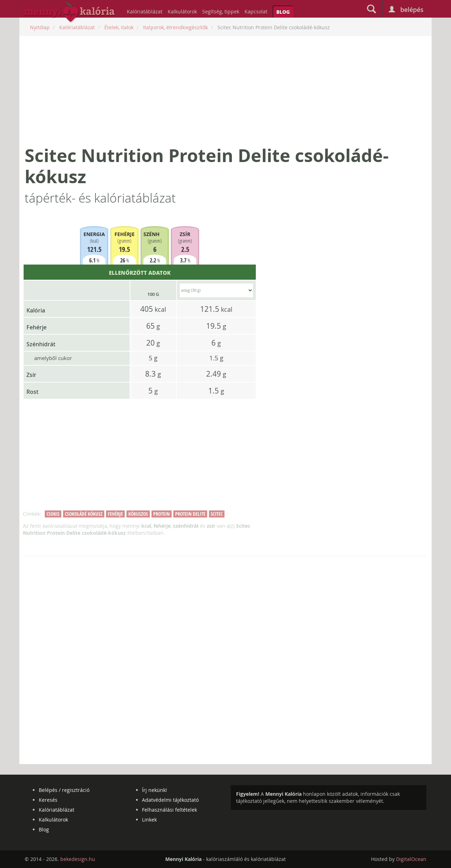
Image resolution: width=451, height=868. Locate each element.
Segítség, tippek (221, 11)
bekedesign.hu (78, 859)
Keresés (48, 800)
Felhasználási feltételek (169, 810)
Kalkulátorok (182, 11)
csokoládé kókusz (84, 514)
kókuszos (138, 514)
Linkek (149, 820)
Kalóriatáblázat (145, 11)
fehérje (115, 514)
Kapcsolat (256, 11)
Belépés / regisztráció (64, 790)
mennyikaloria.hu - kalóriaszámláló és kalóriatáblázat (70, 13)
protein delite (190, 514)
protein (162, 514)
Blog (283, 12)
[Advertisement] (225, 91)
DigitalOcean (411, 859)
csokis (53, 514)
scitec (217, 514)
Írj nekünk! (155, 790)
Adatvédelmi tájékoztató (170, 800)
